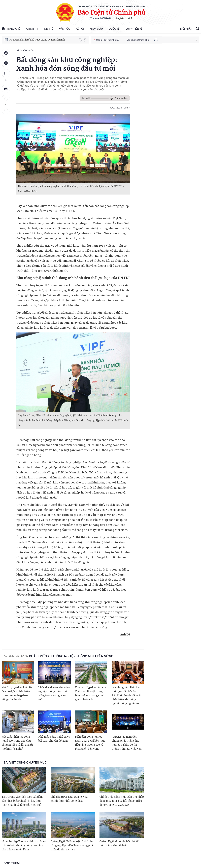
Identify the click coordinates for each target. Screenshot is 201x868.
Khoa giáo (96, 29)
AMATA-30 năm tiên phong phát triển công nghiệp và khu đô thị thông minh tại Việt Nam (127, 743)
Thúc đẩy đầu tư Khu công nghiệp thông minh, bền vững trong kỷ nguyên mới (54, 693)
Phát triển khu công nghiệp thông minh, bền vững (58, 656)
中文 (130, 18)
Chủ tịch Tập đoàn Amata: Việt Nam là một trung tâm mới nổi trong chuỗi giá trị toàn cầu (91, 693)
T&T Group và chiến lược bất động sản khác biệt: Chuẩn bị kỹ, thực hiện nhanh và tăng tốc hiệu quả (23, 801)
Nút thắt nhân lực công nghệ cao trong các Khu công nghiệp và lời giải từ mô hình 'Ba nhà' (17, 743)
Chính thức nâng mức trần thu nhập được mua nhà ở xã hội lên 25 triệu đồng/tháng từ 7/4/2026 (122, 801)
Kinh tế (49, 29)
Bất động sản (25, 50)
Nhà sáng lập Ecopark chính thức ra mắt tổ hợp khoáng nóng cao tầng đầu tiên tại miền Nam (24, 845)
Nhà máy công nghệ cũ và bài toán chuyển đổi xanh (54, 739)
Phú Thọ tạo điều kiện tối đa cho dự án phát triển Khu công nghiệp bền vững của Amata (17, 693)
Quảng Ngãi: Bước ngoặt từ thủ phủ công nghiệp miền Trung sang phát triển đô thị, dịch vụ (72, 845)
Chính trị (32, 29)
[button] (80, 40)
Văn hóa (64, 29)
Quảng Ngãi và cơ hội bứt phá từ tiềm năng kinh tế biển (119, 843)
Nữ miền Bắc (121, 98)
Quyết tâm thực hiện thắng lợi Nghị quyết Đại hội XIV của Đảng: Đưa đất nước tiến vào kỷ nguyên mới (42, 38)
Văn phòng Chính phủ (137, 40)
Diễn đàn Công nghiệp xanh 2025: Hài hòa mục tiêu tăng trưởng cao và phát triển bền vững (90, 743)
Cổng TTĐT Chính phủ (107, 40)
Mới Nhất (186, 29)
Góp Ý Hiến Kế (134, 29)
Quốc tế (114, 29)
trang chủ (11, 29)
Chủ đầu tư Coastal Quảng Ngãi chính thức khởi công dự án (69, 799)
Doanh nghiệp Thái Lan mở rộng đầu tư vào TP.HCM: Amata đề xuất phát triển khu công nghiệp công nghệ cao (126, 695)
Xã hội (80, 29)
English (120, 18)
